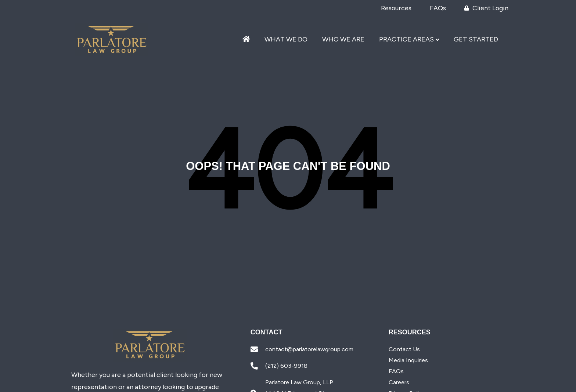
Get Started (476, 40)
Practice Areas (406, 40)
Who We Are (343, 40)
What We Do (286, 40)
